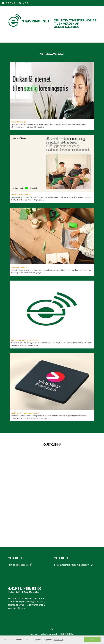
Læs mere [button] (58, 640)
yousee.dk (27, 598)
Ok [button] (92, 640)
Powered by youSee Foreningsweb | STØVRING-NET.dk (52, 634)
